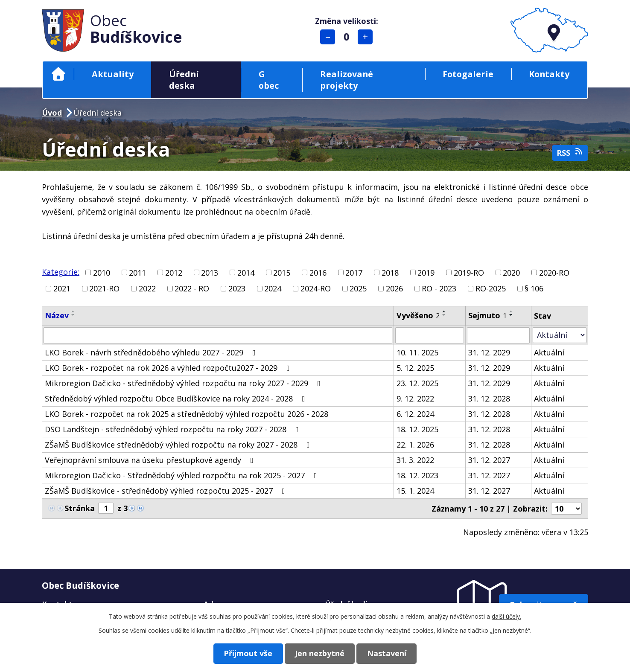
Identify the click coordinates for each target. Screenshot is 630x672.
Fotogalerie (468, 74)
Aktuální (549, 352)
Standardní (347, 37)
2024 (273, 288)
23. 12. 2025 (417, 383)
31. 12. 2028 (489, 399)
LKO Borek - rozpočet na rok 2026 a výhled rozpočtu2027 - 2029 (169, 368)
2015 (282, 272)
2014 (246, 272)
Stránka (80, 508)
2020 (511, 272)
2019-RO (469, 272)
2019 (426, 272)
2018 (390, 272)
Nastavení (389, 653)
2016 (318, 272)
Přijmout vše (246, 653)
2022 (147, 288)
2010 (102, 272)
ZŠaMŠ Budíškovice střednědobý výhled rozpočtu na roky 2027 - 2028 (179, 445)
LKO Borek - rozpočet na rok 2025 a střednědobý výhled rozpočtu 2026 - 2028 (187, 414)
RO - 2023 (439, 288)
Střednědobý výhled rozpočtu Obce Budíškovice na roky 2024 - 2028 (177, 399)
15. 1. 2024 (415, 491)
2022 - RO (192, 288)
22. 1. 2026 (415, 445)
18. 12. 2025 (417, 429)
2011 (137, 272)
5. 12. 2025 (415, 368)
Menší (328, 37)
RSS (570, 153)
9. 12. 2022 (415, 399)
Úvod (58, 74)
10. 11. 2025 (417, 352)
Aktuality (113, 74)
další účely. (506, 616)
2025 (358, 288)
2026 (394, 288)
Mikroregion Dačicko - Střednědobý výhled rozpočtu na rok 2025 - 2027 (183, 475)
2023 (237, 288)
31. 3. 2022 (415, 460)
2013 (210, 272)
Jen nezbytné (320, 653)
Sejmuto (487, 315)
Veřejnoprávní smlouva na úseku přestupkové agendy (151, 460)
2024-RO (316, 288)
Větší (366, 37)
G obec (269, 80)
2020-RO (554, 272)
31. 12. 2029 (489, 352)
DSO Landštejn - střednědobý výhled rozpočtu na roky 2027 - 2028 (174, 429)
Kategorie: (61, 272)
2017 (354, 272)
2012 (174, 272)
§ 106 (534, 288)
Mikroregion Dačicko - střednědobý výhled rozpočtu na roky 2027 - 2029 (184, 383)
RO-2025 (491, 288)
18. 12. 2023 (417, 475)
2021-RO (104, 288)
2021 (62, 288)
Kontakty (549, 74)
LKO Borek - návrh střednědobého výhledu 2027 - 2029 (152, 352)
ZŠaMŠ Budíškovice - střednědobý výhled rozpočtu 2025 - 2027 (167, 491)
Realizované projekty (347, 80)
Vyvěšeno (418, 315)
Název (57, 315)
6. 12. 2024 (415, 414)
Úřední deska (184, 80)
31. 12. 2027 (489, 460)
